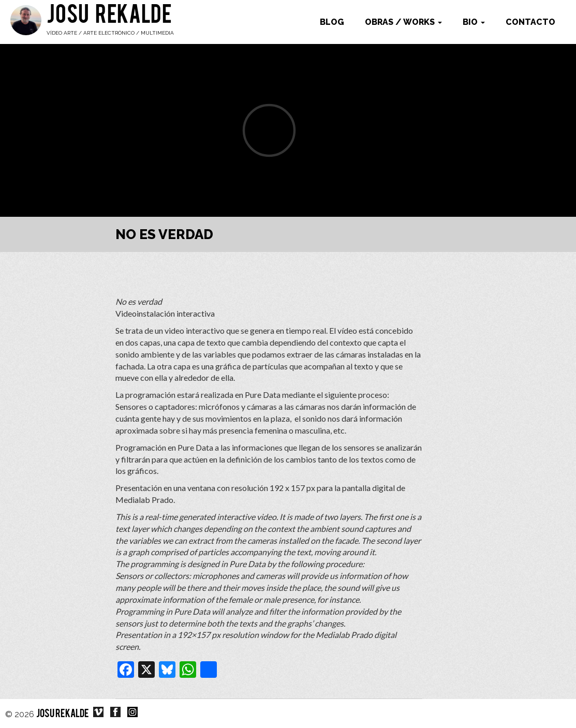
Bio (474, 22)
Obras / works (403, 22)
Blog (332, 22)
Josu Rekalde (109, 17)
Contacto (530, 22)
